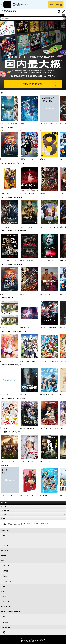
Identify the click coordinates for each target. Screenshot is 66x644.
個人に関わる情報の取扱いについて (46, 525)
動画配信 (4, 557)
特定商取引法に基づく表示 (7, 526)
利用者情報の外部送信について (19, 526)
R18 (63, 17)
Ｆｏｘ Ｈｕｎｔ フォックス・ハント (12, 262)
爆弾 (2, 161)
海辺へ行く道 (44, 497)
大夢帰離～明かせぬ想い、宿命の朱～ (31, 430)
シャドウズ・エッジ (6, 229)
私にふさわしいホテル (26, 497)
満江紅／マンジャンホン (27, 262)
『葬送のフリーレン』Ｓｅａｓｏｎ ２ (32, 125)
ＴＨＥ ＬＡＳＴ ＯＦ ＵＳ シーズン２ (53, 463)
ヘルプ (3, 593)
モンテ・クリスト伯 (26, 229)
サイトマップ (29, 526)
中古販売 (5, 578)
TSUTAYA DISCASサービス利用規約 (18, 525)
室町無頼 (42, 195)
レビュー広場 (5, 603)
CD (8, 17)
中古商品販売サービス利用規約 (32, 525)
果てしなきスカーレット (27, 195)
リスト (59, 14)
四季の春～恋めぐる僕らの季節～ (49, 396)
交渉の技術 (23, 396)
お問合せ (4, 598)
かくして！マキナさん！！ (8, 363)
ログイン (64, 14)
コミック (14, 17)
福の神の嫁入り (5, 430)
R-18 (33, 520)
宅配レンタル (7, 567)
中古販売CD (21, 17)
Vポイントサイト (6, 608)
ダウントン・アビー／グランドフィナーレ (13, 463)
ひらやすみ (3, 329)
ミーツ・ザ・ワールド (7, 497)
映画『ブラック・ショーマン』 (29, 161)
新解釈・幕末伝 (5, 195)
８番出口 (42, 161)
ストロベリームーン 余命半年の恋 (11, 125)
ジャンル (33, 508)
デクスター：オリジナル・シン (29, 463)
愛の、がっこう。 (25, 329)
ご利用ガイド (5, 588)
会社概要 (3, 525)
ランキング (33, 516)
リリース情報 (33, 512)
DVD (3, 17)
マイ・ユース (4, 396)
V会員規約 (8, 525)
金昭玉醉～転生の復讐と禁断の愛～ (50, 430)
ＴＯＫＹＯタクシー (46, 296)
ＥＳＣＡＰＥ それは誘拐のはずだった (51, 329)
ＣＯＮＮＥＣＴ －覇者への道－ (49, 125)
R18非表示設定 (7, 583)
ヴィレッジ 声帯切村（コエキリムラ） (51, 262)
